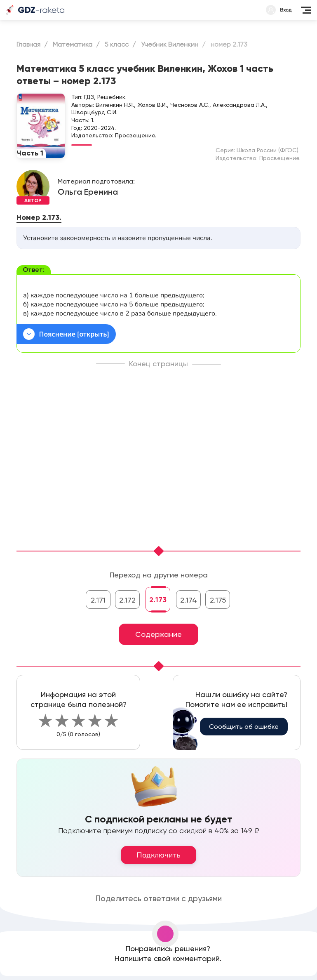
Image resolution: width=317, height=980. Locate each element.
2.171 (98, 600)
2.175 (218, 600)
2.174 (189, 600)
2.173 (158, 600)
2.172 (127, 600)
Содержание (158, 634)
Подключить (158, 855)
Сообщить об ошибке (244, 727)
